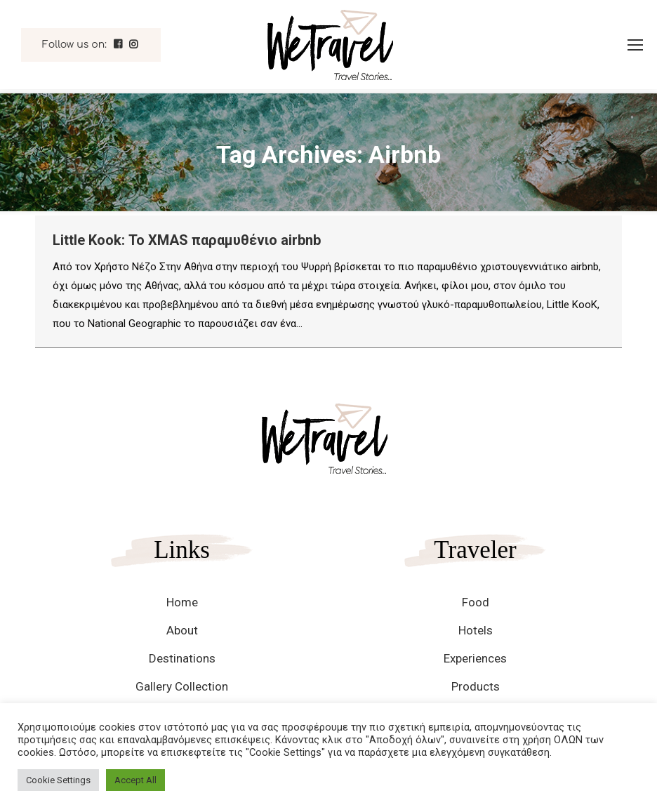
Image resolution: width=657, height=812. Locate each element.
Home (182, 602)
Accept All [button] (135, 780)
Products (476, 686)
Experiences (475, 658)
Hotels (476, 630)
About (182, 630)
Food (476, 602)
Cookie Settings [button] (58, 780)
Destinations (182, 658)
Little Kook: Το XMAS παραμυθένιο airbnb (187, 240)
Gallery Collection (182, 686)
